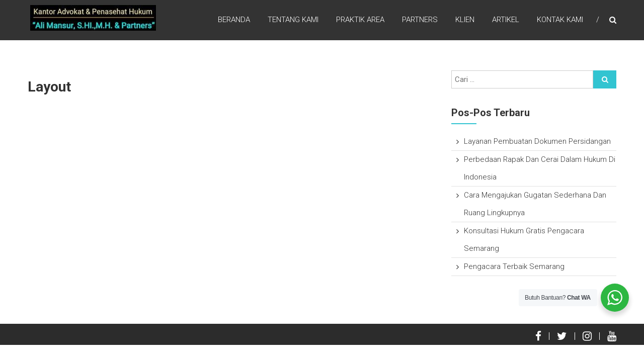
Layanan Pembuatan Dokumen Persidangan (537, 141)
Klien (465, 20)
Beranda (234, 20)
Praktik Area (360, 20)
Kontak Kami (560, 20)
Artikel (506, 20)
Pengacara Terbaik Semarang (514, 266)
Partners (420, 20)
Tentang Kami (293, 20)
